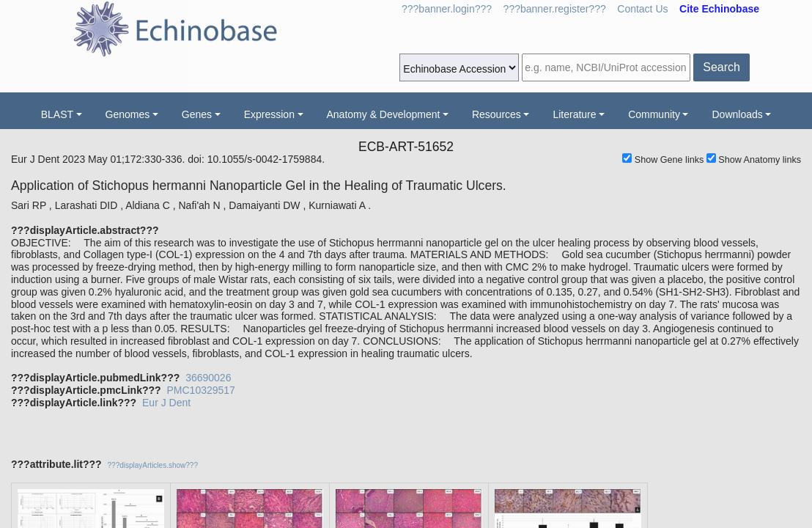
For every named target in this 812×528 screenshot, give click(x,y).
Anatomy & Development (384, 114)
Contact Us (642, 9)
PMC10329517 (200, 390)
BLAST (57, 114)
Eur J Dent (166, 403)
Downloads (737, 114)
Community (654, 114)
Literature (574, 114)
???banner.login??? (447, 9)
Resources (497, 114)
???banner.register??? (555, 9)
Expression (269, 114)
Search (721, 67)
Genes (197, 114)
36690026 (208, 378)
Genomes (128, 114)
